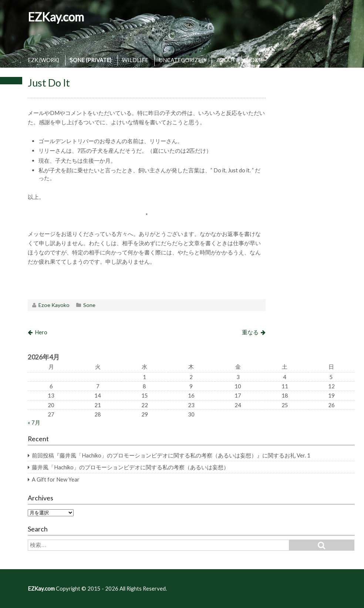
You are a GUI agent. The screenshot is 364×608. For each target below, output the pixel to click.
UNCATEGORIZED (182, 60)
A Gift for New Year (56, 479)
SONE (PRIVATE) (91, 60)
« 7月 (34, 422)
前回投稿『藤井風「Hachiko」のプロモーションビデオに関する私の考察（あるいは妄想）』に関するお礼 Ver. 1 (171, 455)
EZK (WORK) (43, 60)
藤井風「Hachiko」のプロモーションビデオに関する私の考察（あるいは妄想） (130, 467)
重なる (250, 332)
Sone (89, 305)
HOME (255, 60)
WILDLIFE (135, 60)
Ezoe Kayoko (54, 305)
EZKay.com (56, 17)
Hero (41, 332)
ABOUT (226, 60)
